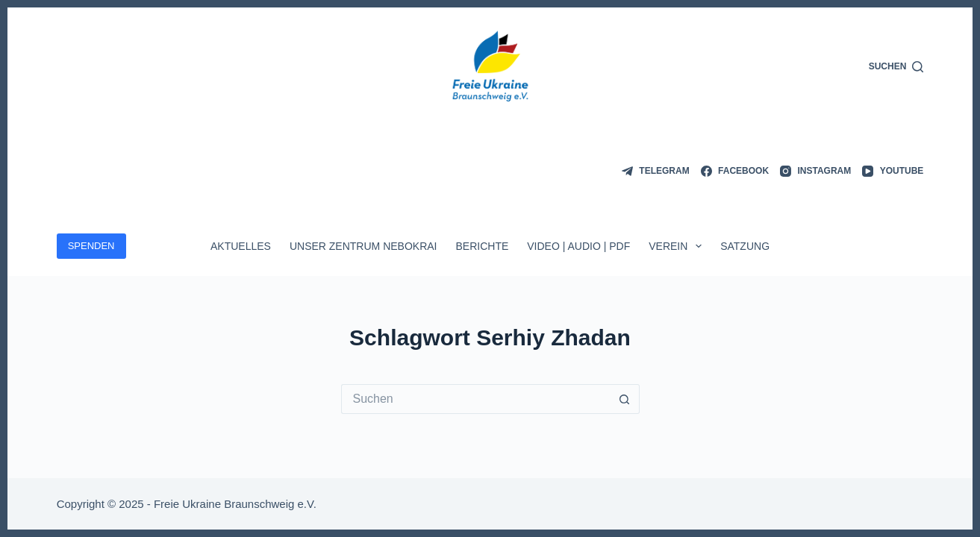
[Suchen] (896, 67)
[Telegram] (656, 172)
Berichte (482, 246)
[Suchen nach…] (475, 399)
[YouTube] (893, 172)
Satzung (745, 246)
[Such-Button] (625, 399)
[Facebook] (735, 172)
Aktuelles (241, 246)
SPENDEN (91, 246)
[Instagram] (815, 172)
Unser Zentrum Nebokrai (363, 246)
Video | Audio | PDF (578, 246)
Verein (678, 246)
